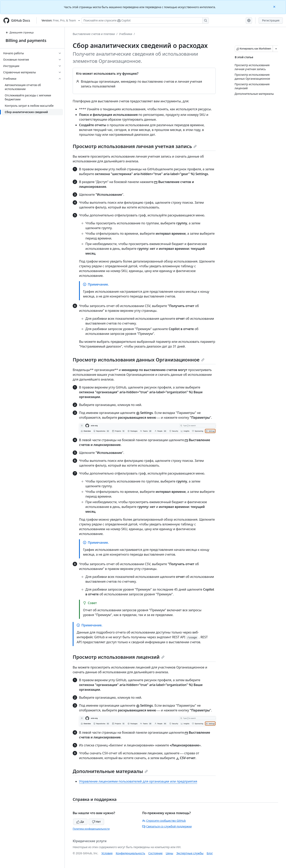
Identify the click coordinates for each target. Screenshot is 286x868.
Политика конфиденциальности (91, 829)
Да (80, 822)
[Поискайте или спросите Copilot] (145, 20)
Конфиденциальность (130, 853)
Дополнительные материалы (110, 771)
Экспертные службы (190, 853)
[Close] (275, 6)
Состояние (156, 853)
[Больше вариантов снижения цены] (276, 49)
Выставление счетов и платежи (94, 34)
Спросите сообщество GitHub (164, 821)
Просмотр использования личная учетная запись (135, 146)
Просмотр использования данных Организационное (139, 360)
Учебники (126, 34)
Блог (210, 853)
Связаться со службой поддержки (167, 826)
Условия (107, 853)
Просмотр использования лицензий (119, 657)
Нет (96, 822)
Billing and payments (26, 40)
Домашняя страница (20, 32)
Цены (170, 853)
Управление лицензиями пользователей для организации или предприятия (138, 781)
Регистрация (271, 20)
